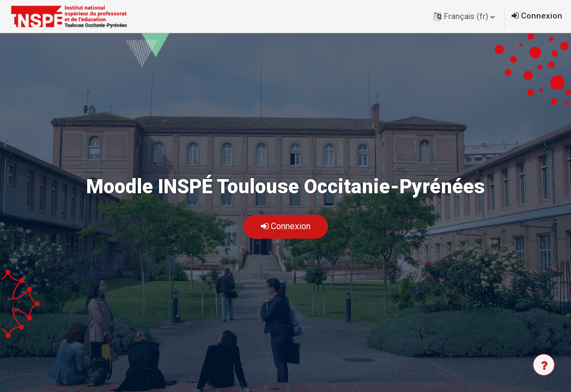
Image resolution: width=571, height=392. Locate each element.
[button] (464, 16)
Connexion (542, 16)
